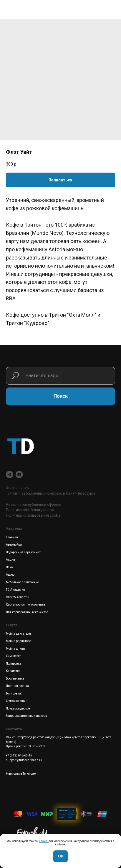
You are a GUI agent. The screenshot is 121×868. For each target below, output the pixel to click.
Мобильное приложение (22, 582)
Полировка (14, 664)
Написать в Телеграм (21, 774)
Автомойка (14, 545)
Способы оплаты (18, 597)
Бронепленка (15, 679)
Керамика (13, 671)
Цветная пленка (17, 686)
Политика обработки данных (30, 510)
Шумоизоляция (17, 701)
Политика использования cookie (33, 515)
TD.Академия (15, 590)
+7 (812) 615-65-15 (19, 755)
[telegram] (10, 475)
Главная (12, 537)
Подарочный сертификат (23, 552)
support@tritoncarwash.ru (24, 760)
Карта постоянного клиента (25, 605)
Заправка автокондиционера (26, 716)
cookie (43, 841)
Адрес (10, 575)
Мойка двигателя (18, 634)
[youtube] (19, 475)
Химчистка (14, 656)
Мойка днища (16, 649)
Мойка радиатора (19, 641)
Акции (10, 560)
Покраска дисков (18, 708)
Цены (10, 567)
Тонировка (13, 693)
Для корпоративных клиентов (27, 612)
